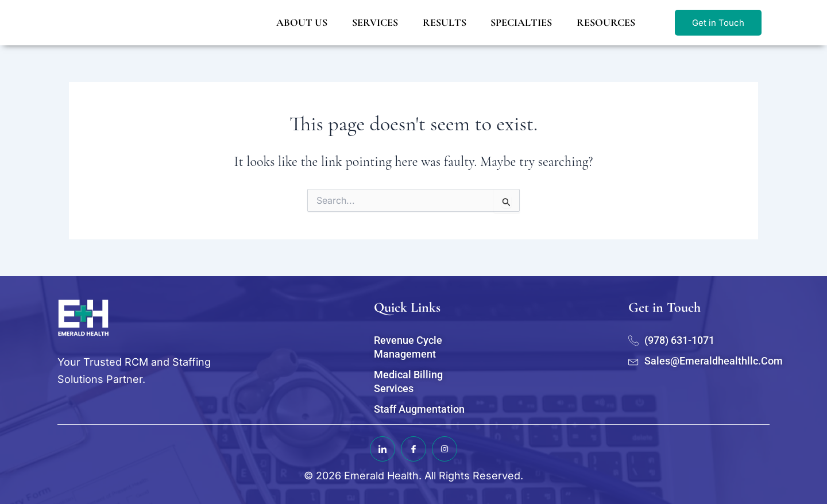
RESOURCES (605, 22)
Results (443, 22)
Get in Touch (718, 23)
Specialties (521, 22)
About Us (301, 22)
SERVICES (374, 22)
